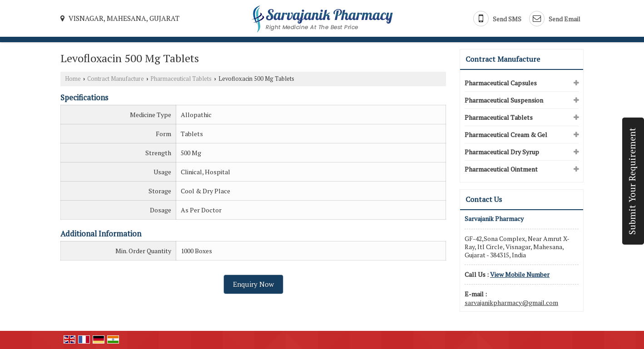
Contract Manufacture (116, 79)
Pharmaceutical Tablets (181, 79)
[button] (520, 274)
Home (73, 79)
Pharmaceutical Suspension (504, 100)
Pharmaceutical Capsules (501, 83)
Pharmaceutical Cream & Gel (506, 135)
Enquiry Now (253, 284)
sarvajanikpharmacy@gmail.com (511, 302)
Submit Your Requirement (632, 181)
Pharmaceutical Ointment (501, 169)
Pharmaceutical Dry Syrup (502, 152)
